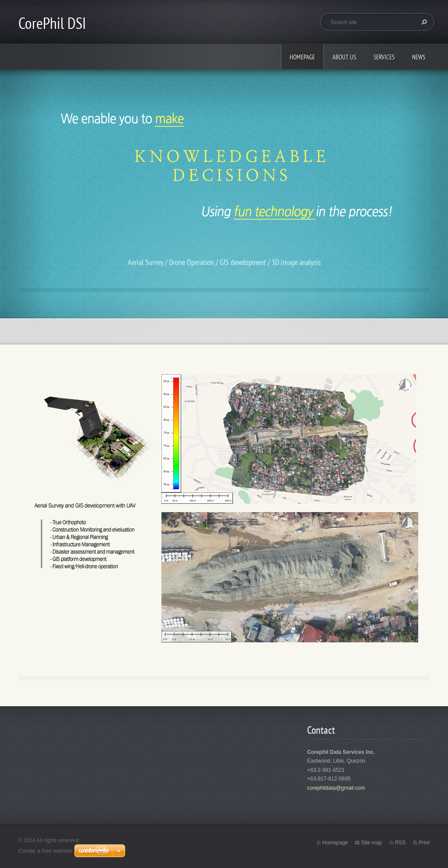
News (419, 57)
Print (424, 843)
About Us (344, 57)
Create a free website (45, 851)
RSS (401, 843)
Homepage (302, 57)
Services (384, 57)
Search (423, 22)
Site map (371, 843)
